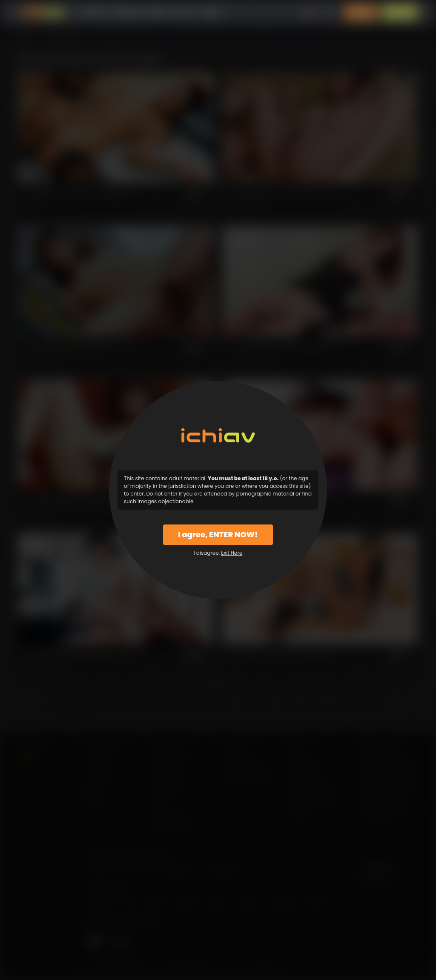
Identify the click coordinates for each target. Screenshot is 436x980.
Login (361, 13)
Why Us (184, 13)
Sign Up (400, 13)
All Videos (93, 13)
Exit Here (232, 553)
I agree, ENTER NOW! (218, 534)
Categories (127, 13)
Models (157, 13)
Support (211, 13)
